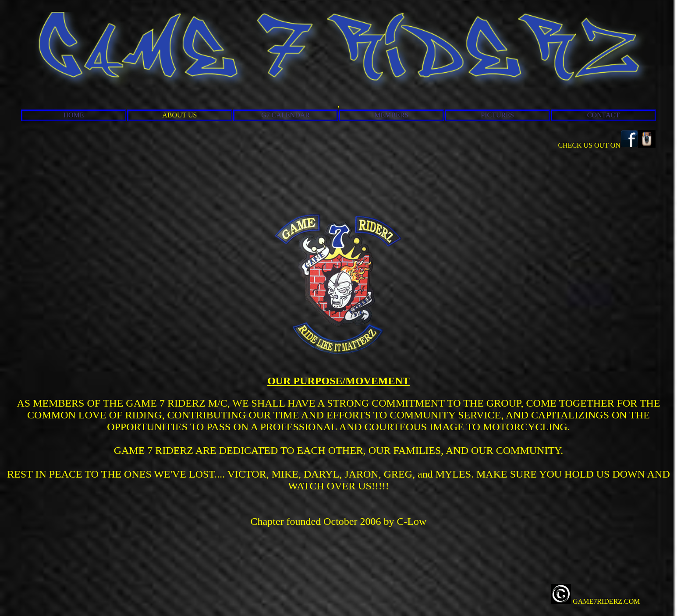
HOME (74, 115)
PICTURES (497, 115)
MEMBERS (391, 115)
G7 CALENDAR (285, 115)
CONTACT (603, 115)
